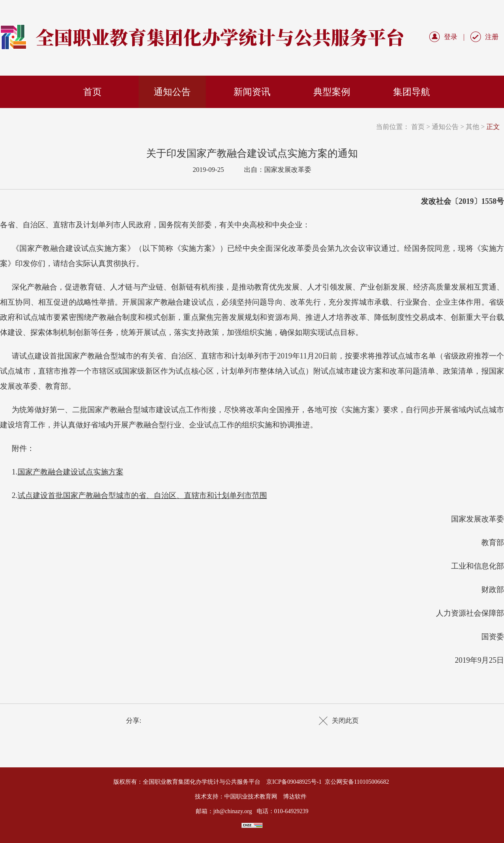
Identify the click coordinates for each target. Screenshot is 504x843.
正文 (493, 127)
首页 (92, 92)
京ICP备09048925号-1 (294, 782)
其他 (472, 127)
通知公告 (172, 92)
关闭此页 (345, 721)
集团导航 (412, 92)
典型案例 (332, 92)
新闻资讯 (252, 92)
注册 (492, 37)
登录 (451, 37)
